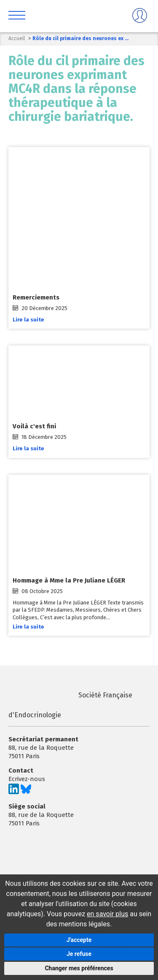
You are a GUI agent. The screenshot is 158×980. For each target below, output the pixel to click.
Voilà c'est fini (34, 426)
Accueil (17, 38)
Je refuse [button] (79, 954)
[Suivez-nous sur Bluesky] (26, 792)
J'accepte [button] (79, 940)
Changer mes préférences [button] (79, 968)
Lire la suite (28, 320)
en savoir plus (107, 914)
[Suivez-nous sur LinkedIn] (14, 792)
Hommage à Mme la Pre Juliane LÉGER (69, 580)
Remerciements (36, 297)
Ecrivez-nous (27, 779)
